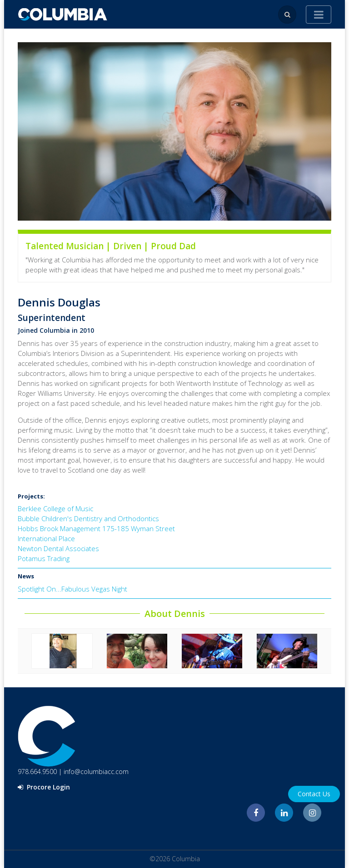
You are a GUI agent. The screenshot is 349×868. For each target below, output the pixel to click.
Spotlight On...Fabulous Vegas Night (72, 589)
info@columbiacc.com (96, 772)
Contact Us (314, 794)
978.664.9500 (37, 772)
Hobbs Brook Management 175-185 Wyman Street (96, 528)
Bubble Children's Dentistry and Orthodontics (88, 518)
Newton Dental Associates (58, 548)
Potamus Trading (44, 558)
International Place (46, 538)
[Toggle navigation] (319, 15)
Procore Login (44, 787)
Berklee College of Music (55, 508)
